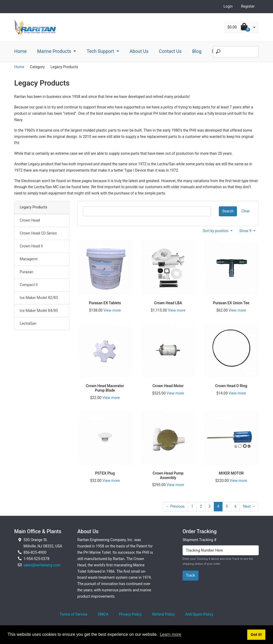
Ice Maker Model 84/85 (39, 311)
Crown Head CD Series (38, 233)
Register (248, 6)
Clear (246, 211)
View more (112, 310)
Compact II (29, 285)
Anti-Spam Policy (199, 614)
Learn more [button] (170, 634)
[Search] (236, 52)
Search (228, 211)
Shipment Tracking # (199, 540)
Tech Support (101, 51)
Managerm (29, 259)
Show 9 (246, 231)
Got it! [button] (256, 635)
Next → (249, 506)
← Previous (175, 506)
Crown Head (30, 220)
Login (228, 6)
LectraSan (28, 323)
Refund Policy (164, 614)
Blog (197, 51)
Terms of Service (74, 614)
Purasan (27, 272)
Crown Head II (31, 246)
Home (20, 51)
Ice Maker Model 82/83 (39, 298)
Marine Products (55, 51)
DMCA (103, 614)
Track (191, 575)
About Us (139, 51)
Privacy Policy (130, 614)
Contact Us (170, 51)
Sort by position (216, 231)
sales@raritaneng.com (42, 565)
